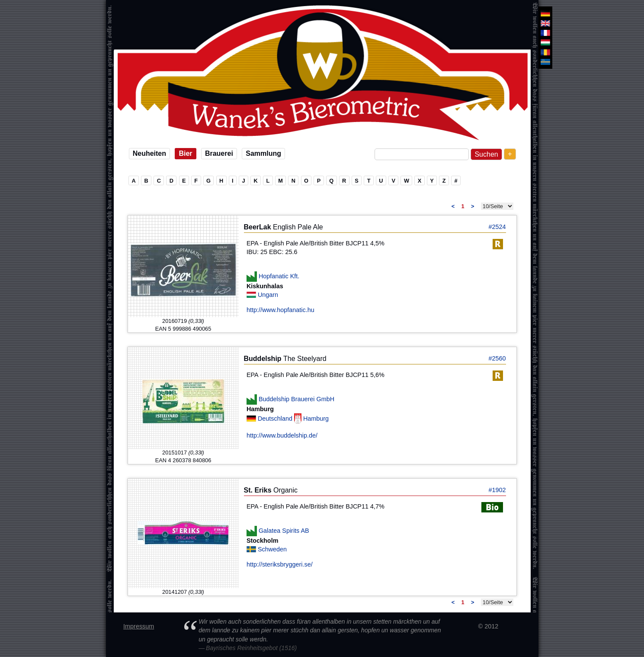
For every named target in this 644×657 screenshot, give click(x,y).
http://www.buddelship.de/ (282, 435)
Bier (185, 153)
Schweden (272, 549)
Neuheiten (149, 153)
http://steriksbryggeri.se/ (280, 564)
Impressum (139, 626)
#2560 (497, 358)
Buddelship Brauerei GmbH (296, 399)
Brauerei (219, 153)
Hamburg (316, 419)
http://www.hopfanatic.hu (280, 310)
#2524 (497, 227)
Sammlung (263, 153)
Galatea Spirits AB (284, 531)
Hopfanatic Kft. (279, 276)
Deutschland (276, 419)
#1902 (497, 490)
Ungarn (268, 295)
